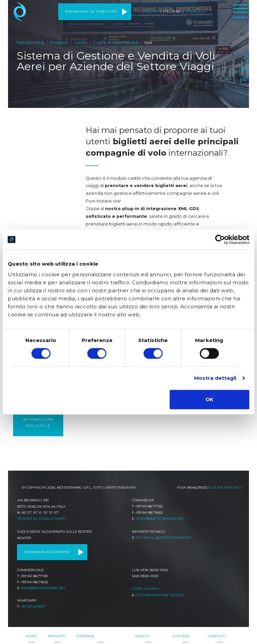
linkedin (245, 68)
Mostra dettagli (215, 378)
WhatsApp (245, 78)
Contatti (217, 636)
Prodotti (59, 42)
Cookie (217, 488)
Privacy (234, 488)
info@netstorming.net (43, 588)
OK (209, 399)
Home (32, 636)
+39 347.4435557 (33, 606)
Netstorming (20, 12)
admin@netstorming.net (160, 519)
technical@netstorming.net (164, 538)
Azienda (181, 636)
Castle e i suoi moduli (116, 42)
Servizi (143, 636)
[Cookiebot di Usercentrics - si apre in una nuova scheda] (220, 239)
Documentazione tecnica (160, 595)
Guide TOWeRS (146, 589)
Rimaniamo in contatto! (91, 12)
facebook (245, 58)
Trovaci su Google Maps (41, 519)
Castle (80, 42)
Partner (85, 636)
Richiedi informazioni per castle (38, 419)
